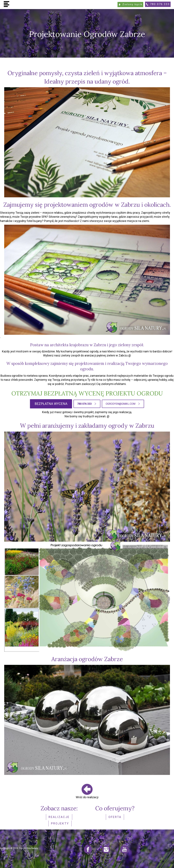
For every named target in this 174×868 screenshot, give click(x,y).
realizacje (59, 816)
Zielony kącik (130, 4)
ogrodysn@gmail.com (121, 403)
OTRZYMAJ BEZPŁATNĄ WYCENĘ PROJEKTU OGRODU (87, 393)
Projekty (60, 822)
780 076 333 (159, 4)
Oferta (115, 816)
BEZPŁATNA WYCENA (51, 403)
